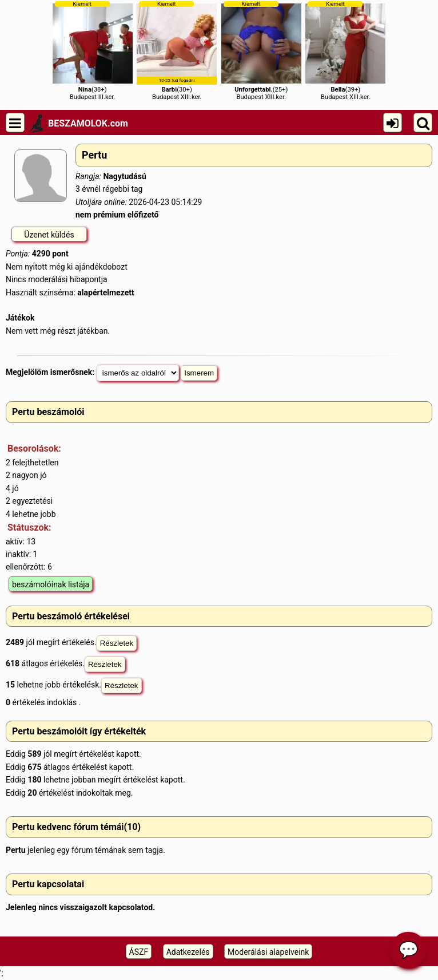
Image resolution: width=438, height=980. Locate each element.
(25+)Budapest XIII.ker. (261, 51)
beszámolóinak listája (51, 584)
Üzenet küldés (49, 235)
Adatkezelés (188, 952)
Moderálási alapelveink (268, 952)
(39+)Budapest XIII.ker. (345, 51)
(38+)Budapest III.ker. (93, 51)
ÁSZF (139, 952)
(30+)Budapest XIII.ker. (177, 51)
